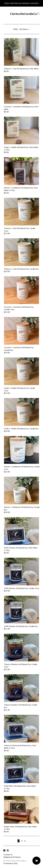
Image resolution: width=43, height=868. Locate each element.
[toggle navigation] (38, 14)
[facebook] (4, 851)
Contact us (8, 855)
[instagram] (8, 851)
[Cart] (36, 861)
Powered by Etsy (11, 863)
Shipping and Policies (12, 857)
